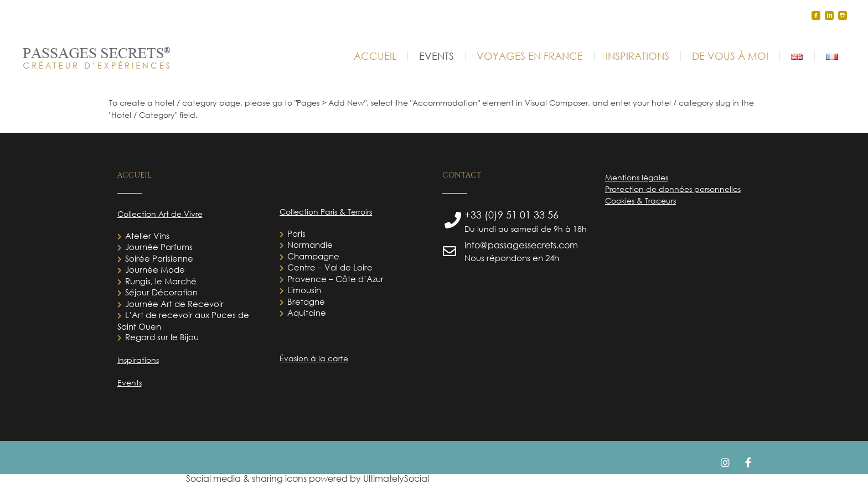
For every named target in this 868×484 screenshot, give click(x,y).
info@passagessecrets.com (521, 245)
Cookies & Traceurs (640, 201)
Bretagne (306, 301)
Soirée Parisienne (159, 258)
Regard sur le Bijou (162, 337)
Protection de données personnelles (673, 189)
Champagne (313, 256)
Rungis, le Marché (161, 281)
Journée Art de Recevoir (174, 304)
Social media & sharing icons (247, 478)
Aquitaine (307, 313)
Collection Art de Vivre (160, 214)
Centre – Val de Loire (330, 267)
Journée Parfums (159, 247)
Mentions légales (637, 177)
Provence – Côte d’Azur (335, 279)
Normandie (310, 244)
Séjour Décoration (161, 292)
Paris (296, 233)
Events (130, 382)
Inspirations (138, 360)
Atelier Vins (147, 236)
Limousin (304, 290)
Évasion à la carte (314, 358)
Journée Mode (155, 269)
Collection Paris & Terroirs (326, 212)
